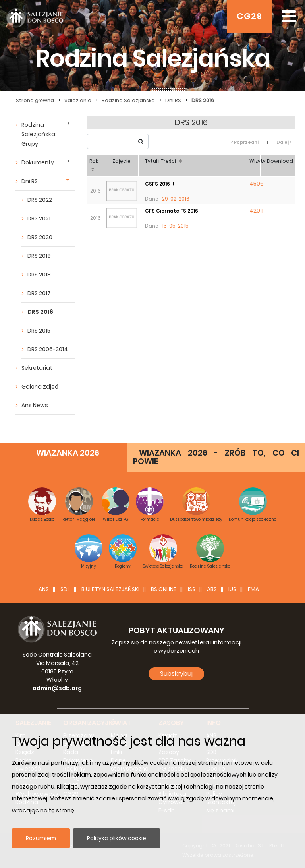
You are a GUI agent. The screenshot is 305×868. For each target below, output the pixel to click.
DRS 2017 (39, 293)
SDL (65, 589)
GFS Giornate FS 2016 (172, 211)
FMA (253, 589)
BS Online (164, 589)
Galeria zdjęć (40, 387)
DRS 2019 (39, 256)
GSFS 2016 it (160, 184)
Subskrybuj (176, 674)
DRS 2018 (39, 275)
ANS (44, 589)
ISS (192, 589)
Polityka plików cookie (117, 838)
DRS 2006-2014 (48, 349)
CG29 (249, 16)
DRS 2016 (40, 312)
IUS (232, 589)
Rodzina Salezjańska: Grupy (39, 134)
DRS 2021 (39, 218)
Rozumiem (41, 838)
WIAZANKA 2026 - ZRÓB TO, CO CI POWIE (216, 457)
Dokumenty (38, 162)
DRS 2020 (40, 237)
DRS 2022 (40, 200)
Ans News (35, 405)
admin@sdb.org (57, 688)
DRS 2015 (39, 331)
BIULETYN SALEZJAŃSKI (110, 589)
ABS (212, 589)
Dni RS (30, 181)
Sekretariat (37, 368)
